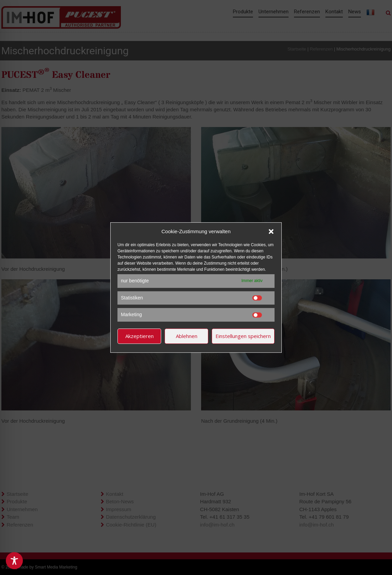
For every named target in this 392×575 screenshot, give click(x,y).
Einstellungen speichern (243, 336)
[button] (271, 232)
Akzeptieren (139, 336)
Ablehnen (187, 336)
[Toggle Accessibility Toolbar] (14, 561)
